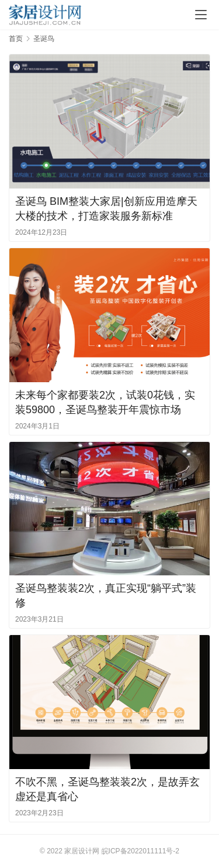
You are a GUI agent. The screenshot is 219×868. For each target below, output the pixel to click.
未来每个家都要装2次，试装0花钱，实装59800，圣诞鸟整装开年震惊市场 (105, 402)
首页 (16, 39)
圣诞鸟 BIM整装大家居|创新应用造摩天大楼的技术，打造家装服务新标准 (106, 209)
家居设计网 (82, 851)
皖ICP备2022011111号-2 (140, 851)
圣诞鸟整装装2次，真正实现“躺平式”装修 (106, 596)
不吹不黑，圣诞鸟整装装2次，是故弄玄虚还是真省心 (107, 789)
